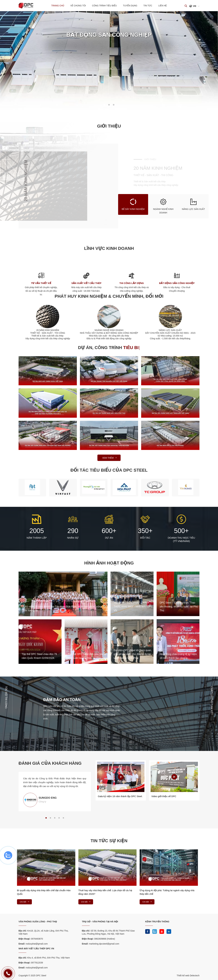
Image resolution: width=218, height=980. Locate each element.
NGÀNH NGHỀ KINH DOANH (109, 330)
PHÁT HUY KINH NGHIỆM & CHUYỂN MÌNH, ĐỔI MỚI (109, 296)
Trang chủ (58, 6)
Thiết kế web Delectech (188, 976)
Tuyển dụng (130, 6)
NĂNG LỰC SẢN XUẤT (170, 330)
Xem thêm (110, 458)
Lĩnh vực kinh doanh (109, 248)
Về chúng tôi (78, 6)
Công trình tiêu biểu (104, 6)
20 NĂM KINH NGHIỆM (48, 330)
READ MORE (68, 58)
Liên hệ (162, 6)
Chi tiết (25, 902)
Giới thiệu (109, 126)
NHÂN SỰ (73, 538)
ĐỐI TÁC (145, 538)
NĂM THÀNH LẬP (37, 538)
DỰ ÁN (109, 538)
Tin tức (148, 6)
